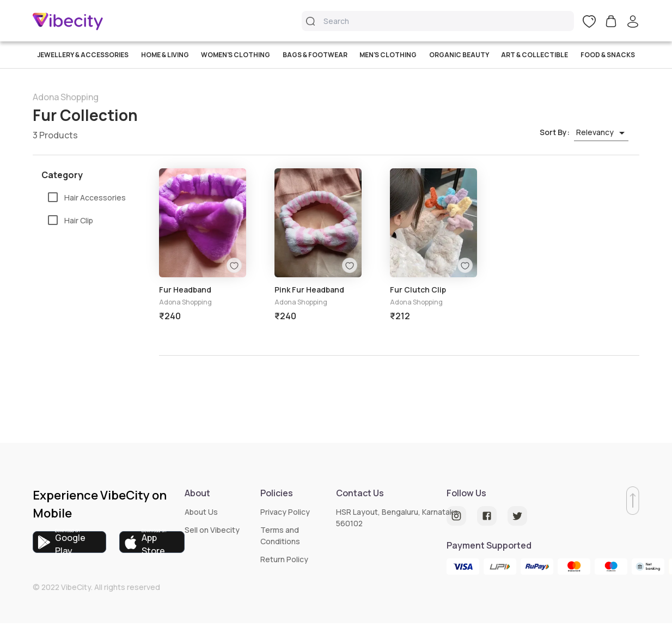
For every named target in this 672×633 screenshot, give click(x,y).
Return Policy (284, 559)
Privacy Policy (285, 512)
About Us (201, 512)
